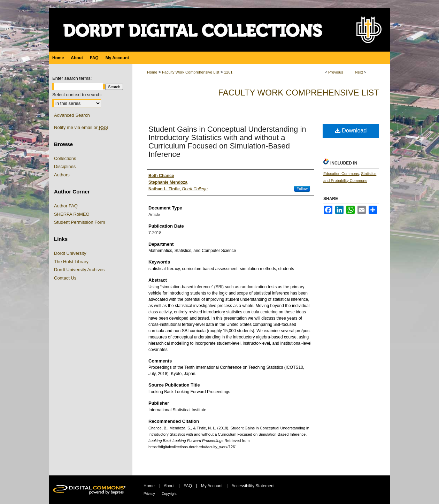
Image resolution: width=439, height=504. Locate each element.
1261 (228, 72)
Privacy (149, 494)
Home (152, 72)
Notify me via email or (81, 128)
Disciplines (65, 166)
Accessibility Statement (253, 486)
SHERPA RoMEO (72, 214)
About (169, 486)
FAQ (188, 486)
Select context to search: (77, 95)
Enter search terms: (72, 78)
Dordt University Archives (79, 270)
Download (351, 131)
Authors (62, 175)
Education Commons (341, 174)
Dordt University (70, 253)
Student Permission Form (80, 222)
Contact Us (65, 278)
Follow (302, 189)
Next (359, 72)
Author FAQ (66, 206)
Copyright (169, 494)
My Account (212, 486)
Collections (65, 158)
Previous (336, 72)
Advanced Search (72, 115)
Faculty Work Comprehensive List (191, 72)
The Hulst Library (71, 262)
